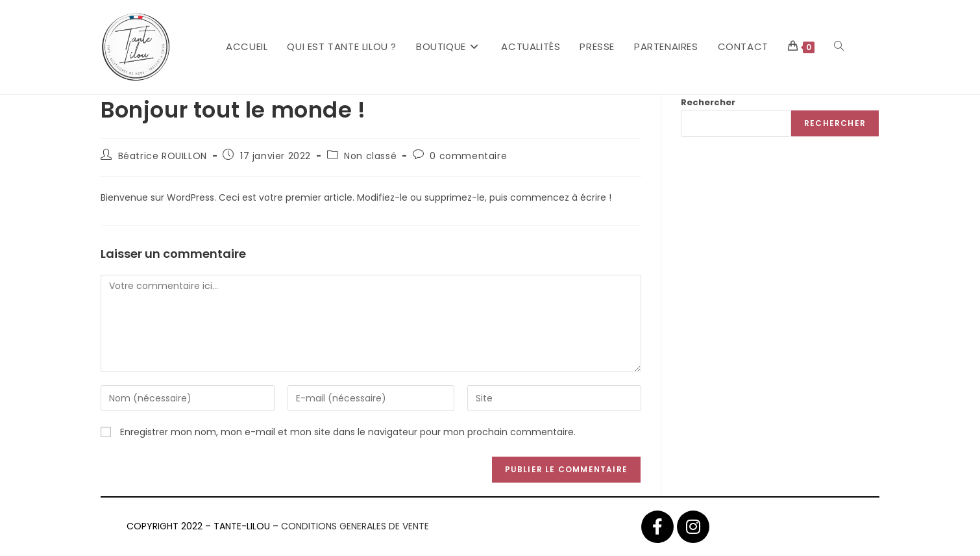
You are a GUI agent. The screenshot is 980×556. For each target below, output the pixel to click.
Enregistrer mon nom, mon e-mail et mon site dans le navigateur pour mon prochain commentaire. (348, 432)
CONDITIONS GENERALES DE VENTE (355, 526)
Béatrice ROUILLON (163, 156)
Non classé (370, 156)
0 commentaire (468, 156)
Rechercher (708, 102)
